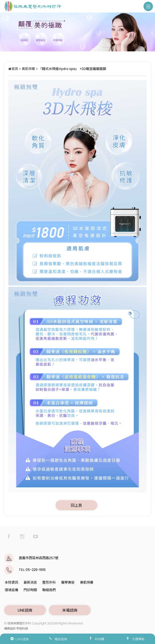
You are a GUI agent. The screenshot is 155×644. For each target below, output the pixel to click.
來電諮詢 (70, 610)
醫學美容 (68, 582)
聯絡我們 (49, 590)
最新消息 (30, 582)
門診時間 (30, 590)
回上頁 (77, 505)
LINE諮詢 (25, 610)
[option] (77, 32)
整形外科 (49, 582)
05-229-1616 (36, 570)
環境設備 (11, 590)
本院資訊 (11, 582)
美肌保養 (28, 69)
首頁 (13, 69)
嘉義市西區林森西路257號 (39, 558)
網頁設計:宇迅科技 (16, 629)
